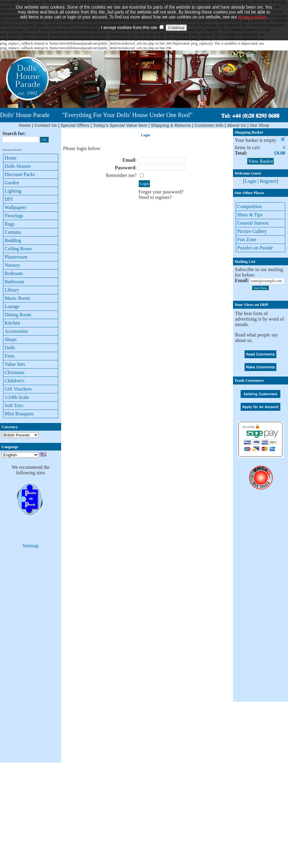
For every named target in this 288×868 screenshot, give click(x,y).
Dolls (10, 348)
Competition (249, 206)
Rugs (10, 224)
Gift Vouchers (18, 389)
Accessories (16, 331)
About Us (237, 125)
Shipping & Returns (171, 125)
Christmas (15, 372)
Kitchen (12, 323)
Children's (15, 381)
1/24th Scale (17, 397)
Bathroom (14, 282)
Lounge (12, 306)
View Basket (260, 161)
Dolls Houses (18, 166)
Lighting (13, 191)
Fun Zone (247, 239)
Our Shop (260, 125)
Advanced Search (12, 150)
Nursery (13, 265)
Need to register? (155, 197)
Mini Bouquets (19, 414)
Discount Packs (20, 174)
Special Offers (75, 125)
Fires (9, 356)
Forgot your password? (161, 192)
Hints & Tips (250, 215)
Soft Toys (14, 405)
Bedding (13, 240)
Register (268, 181)
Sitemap (31, 546)
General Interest (253, 223)
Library (12, 290)
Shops (11, 339)
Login (251, 181)
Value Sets (15, 364)
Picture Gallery (252, 231)
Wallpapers (16, 207)
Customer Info (209, 125)
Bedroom (14, 273)
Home (25, 125)
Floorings (14, 216)
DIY (9, 199)
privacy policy (252, 11)
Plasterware (16, 257)
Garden (12, 183)
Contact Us (46, 125)
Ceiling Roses (18, 249)
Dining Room (18, 315)
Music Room (17, 298)
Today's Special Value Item (120, 125)
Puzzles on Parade (255, 248)
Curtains (13, 232)
